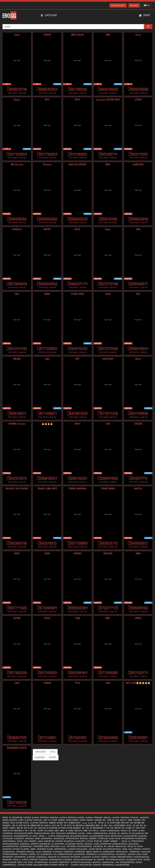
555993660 (47, 219)
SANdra (77, 553)
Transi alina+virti (47, 489)
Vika (17, 294)
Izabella (17, 229)
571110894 (47, 738)
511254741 (138, 478)
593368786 (17, 543)
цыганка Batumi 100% (108, 100)
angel (138, 618)
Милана (47, 164)
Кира (108, 229)
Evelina (138, 424)
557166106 (77, 89)
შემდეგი (40, 757)
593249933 (108, 89)
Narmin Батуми (17, 424)
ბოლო (53, 757)
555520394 (77, 608)
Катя (138, 35)
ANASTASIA (108, 359)
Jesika (138, 100)
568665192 (138, 608)
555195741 (108, 154)
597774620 (17, 608)
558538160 (17, 219)
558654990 (108, 478)
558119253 (77, 478)
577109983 (47, 349)
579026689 (108, 738)
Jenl (138, 229)
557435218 (17, 803)
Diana (47, 294)
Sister (47, 229)
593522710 (108, 543)
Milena (17, 359)
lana (108, 683)
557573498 (108, 284)
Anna (138, 553)
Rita (47, 100)
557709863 (77, 543)
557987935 (77, 414)
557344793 (17, 349)
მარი (47, 618)
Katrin (17, 618)
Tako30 (47, 35)
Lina (47, 359)
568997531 (17, 738)
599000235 (77, 219)
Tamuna (47, 683)
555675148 (17, 89)
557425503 (17, 154)
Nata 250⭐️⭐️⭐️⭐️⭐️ (138, 683)
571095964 (47, 608)
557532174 (138, 673)
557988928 (17, 284)
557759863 (47, 154)
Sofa (77, 100)
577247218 (108, 414)
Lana (17, 683)
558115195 (108, 219)
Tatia (77, 683)
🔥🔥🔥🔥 (47, 424)
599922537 (138, 543)
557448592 (138, 414)
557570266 (108, 349)
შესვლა (134, 5)
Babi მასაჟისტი (77, 164)
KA (147, 5)
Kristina (108, 553)
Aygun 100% (77, 294)
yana (77, 618)
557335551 (47, 673)
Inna (108, 618)
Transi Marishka (77, 489)
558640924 (138, 349)
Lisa (108, 424)
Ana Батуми (17, 164)
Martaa (138, 489)
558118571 (17, 414)
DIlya (77, 229)
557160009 (17, 673)
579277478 (108, 608)
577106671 (47, 414)
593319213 (47, 543)
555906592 (47, 284)
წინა (53, 752)
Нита (138, 359)
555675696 (138, 89)
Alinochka (138, 164)
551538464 (77, 673)
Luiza (108, 294)
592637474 (77, 284)
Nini (108, 35)
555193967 (138, 738)
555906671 (138, 284)
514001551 (77, 738)
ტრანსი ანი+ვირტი (17, 489)
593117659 (138, 154)
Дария (17, 100)
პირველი (40, 752)
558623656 (138, 219)
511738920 (77, 154)
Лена (17, 35)
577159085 (108, 673)
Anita (77, 424)
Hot (77, 359)
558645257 (47, 478)
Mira (108, 164)
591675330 (77, 349)
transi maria (108, 489)
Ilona (47, 553)
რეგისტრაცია (118, 5)
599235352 (47, 89)
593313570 (17, 478)
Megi (17, 553)
